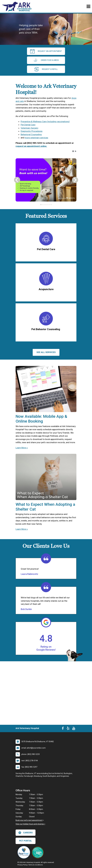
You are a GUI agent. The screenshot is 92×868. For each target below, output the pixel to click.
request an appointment (46, 51)
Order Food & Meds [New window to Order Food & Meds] (46, 60)
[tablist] (46, 205)
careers (26, 833)
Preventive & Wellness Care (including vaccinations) (45, 122)
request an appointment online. (31, 146)
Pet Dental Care (28, 125)
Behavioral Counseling (31, 134)
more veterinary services (36, 138)
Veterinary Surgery (29, 128)
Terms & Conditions (36, 865)
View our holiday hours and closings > (30, 824)
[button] (73, 151)
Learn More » (22, 448)
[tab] (41, 205)
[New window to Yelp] (68, 729)
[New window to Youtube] (74, 729)
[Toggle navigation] (88, 6)
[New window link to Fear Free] (24, 852)
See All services (46, 352)
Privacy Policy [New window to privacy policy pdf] (22, 865)
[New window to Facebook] (63, 729)
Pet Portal (26, 841)
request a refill (46, 69)
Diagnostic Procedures (32, 131)
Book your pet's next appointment (29, 820)
